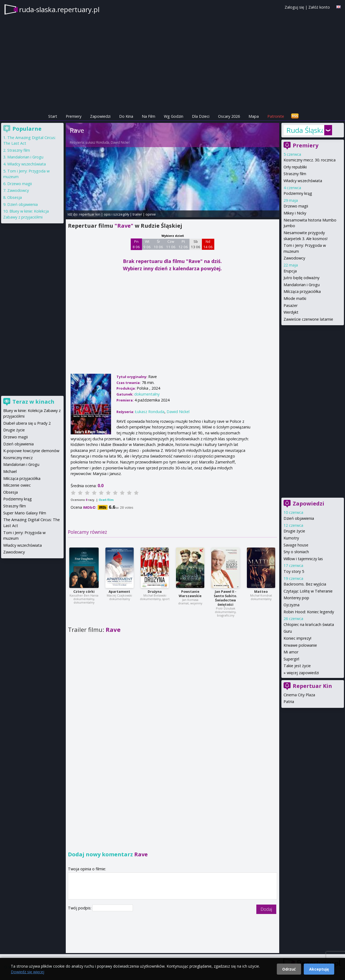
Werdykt (291, 312)
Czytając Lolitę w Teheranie (308, 591)
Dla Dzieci (201, 116)
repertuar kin (90, 214)
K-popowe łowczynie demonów (31, 451)
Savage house (296, 545)
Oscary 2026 (229, 116)
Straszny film (295, 174)
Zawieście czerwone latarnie (308, 319)
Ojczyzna (291, 605)
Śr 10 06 (158, 244)
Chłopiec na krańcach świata (309, 624)
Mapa (254, 116)
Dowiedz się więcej (27, 972)
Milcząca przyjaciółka (302, 291)
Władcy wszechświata (303, 181)
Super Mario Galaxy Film (25, 513)
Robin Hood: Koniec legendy (309, 612)
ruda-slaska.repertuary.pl (59, 9)
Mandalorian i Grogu (302, 285)
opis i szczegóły (116, 214)
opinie (151, 214)
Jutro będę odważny (301, 278)
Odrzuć (289, 969)
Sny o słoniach (296, 552)
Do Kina (126, 116)
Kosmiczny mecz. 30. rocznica (310, 160)
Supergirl (291, 659)
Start (53, 116)
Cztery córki (84, 592)
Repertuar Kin (312, 686)
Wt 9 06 (147, 244)
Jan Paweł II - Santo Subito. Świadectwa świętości (225, 598)
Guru (288, 631)
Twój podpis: (80, 908)
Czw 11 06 (171, 244)
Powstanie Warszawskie (190, 594)
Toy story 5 (294, 571)
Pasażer (291, 305)
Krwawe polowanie (300, 645)
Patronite (276, 116)
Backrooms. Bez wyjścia (305, 584)
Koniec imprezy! (297, 638)
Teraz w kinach (33, 402)
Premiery (74, 116)
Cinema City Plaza (299, 695)
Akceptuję (319, 969)
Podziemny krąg (298, 193)
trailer (137, 214)
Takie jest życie (297, 666)
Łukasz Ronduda (97, 142)
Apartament (119, 592)
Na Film (149, 116)
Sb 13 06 (196, 244)
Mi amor (291, 652)
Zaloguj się (294, 7)
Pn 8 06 (136, 244)
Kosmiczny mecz (18, 458)
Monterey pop (296, 598)
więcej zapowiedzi (303, 673)
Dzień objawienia (299, 518)
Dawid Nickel (120, 142)
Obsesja (15, 197)
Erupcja (290, 271)
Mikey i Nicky (295, 213)
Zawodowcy (294, 258)
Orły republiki (295, 167)
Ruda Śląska (305, 130)
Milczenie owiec (17, 485)
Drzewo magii (296, 206)
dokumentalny (147, 394)
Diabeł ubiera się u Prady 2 (27, 423)
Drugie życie (294, 531)
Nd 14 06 (208, 244)
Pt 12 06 (183, 244)
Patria (289, 702)
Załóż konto (319, 7)
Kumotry (291, 538)
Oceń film (106, 500)
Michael (10, 471)
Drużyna (155, 592)
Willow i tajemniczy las (303, 559)
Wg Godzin (174, 116)
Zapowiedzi (100, 116)
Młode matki (295, 298)
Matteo (261, 592)
